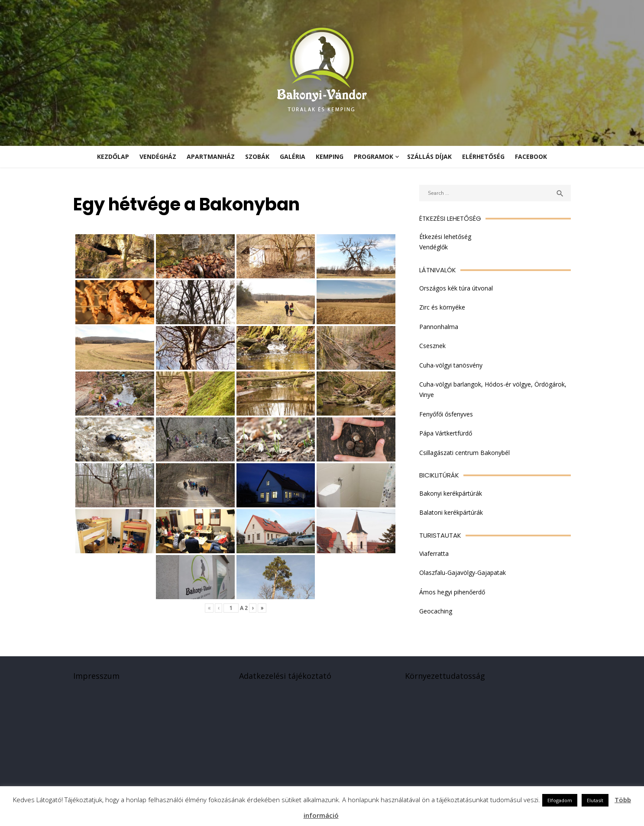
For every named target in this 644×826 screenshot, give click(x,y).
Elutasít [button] (595, 800)
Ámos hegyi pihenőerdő (453, 592)
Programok (374, 156)
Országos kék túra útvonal (457, 288)
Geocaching (437, 612)
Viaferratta (435, 554)
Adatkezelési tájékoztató (284, 679)
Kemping (330, 156)
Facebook (531, 156)
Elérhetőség (483, 156)
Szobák (257, 156)
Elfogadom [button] (560, 800)
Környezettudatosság (446, 679)
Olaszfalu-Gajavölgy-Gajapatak (463, 573)
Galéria (293, 156)
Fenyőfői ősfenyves (447, 415)
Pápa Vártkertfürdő (447, 434)
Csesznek (433, 346)
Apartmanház (211, 156)
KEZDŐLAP (113, 156)
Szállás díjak (429, 156)
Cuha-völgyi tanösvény (452, 365)
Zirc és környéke (443, 308)
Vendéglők (434, 247)
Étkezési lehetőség (446, 237)
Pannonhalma (440, 327)
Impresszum (94, 679)
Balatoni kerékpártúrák (452, 513)
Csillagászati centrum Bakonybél (465, 453)
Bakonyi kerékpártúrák (451, 494)
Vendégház (158, 156)
